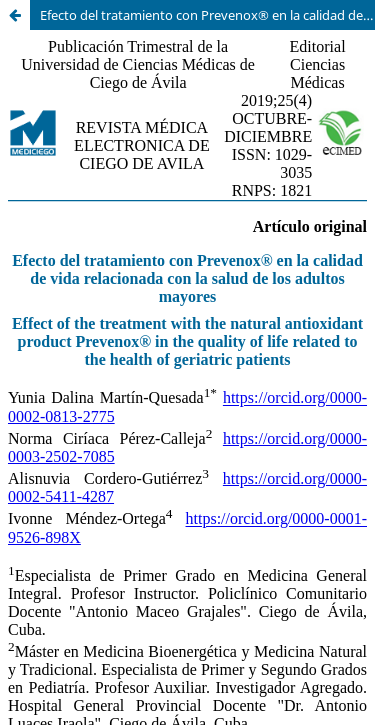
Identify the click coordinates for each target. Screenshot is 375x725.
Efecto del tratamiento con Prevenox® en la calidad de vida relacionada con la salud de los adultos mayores (207, 15)
